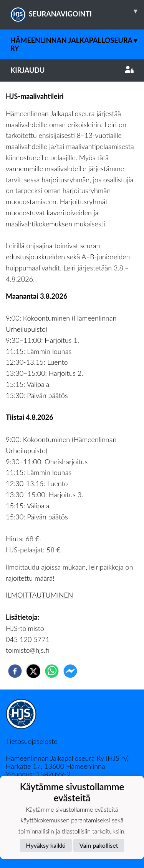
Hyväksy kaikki (46, 845)
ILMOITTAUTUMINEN (39, 595)
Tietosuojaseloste (31, 741)
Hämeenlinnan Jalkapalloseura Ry (77, 41)
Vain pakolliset (99, 845)
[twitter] (33, 671)
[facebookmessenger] (70, 671)
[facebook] (15, 671)
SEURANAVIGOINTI (77, 11)
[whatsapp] (52, 671)
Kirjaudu (72, 70)
